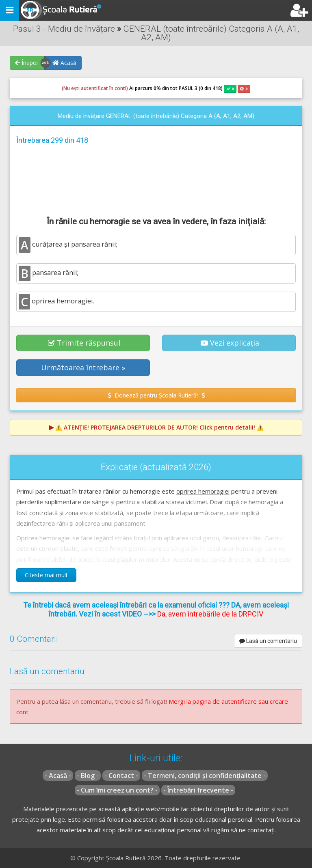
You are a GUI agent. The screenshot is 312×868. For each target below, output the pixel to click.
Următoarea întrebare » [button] (83, 367)
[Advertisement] (156, 179)
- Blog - (88, 776)
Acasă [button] (64, 63)
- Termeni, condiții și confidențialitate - (205, 776)
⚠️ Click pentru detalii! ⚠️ (159, 427)
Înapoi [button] (26, 63)
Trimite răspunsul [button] (84, 343)
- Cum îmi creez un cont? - (117, 790)
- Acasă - (58, 776)
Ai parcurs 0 (109, 88)
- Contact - (121, 776)
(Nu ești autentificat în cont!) (95, 88)
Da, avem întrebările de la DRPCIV (210, 614)
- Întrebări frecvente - (198, 790)
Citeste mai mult (46, 575)
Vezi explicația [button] (230, 343)
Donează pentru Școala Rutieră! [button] (156, 395)
